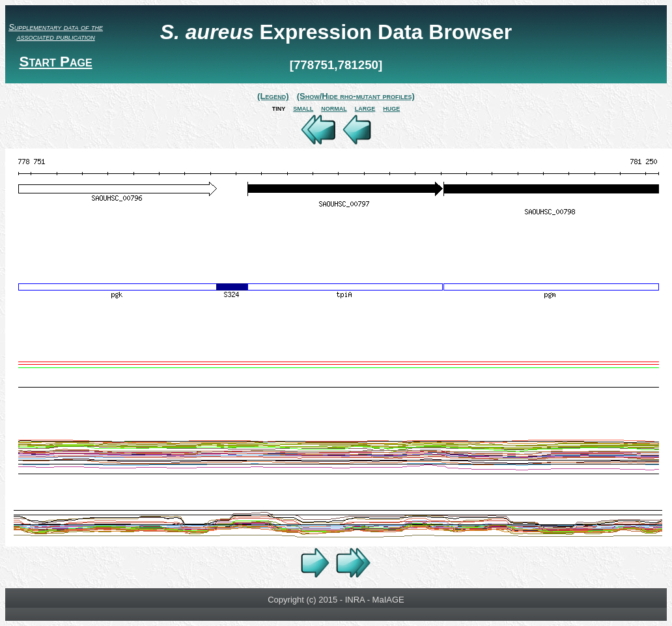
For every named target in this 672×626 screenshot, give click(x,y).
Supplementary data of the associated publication (56, 32)
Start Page (55, 62)
